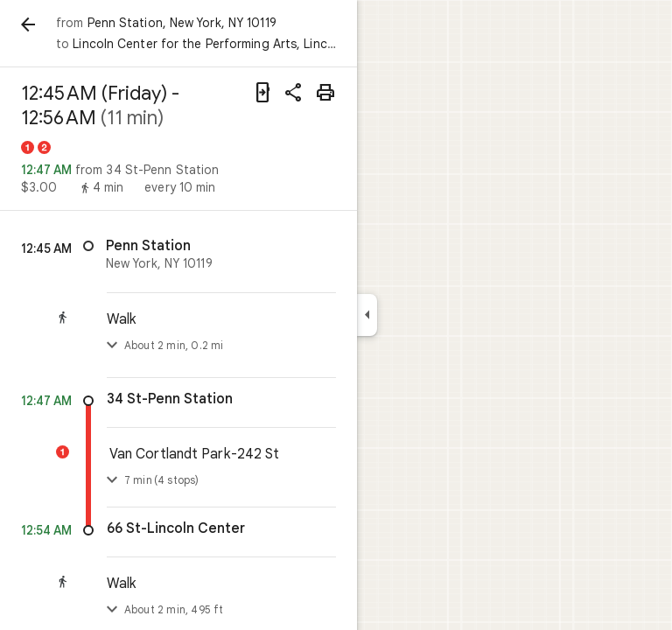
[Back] (28, 24)
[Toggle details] (112, 480)
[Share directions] (294, 93)
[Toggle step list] (112, 346)
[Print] (325, 93)
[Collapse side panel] (367, 315)
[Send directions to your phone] (262, 93)
